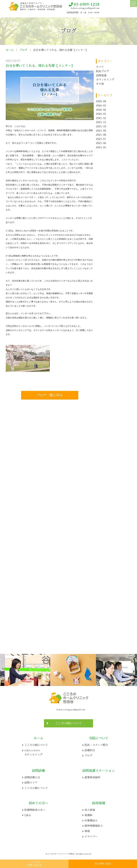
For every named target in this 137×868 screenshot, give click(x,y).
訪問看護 (101, 76)
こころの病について (68, 722)
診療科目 (90, 749)
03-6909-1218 (87, 4)
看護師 (88, 814)
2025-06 (101, 143)
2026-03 (101, 106)
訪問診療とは (32, 777)
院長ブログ (103, 71)
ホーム (10, 50)
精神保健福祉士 (94, 825)
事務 (87, 830)
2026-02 (101, 110)
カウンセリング (105, 80)
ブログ (23, 50)
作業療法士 (91, 820)
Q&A (28, 814)
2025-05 (101, 147)
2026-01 (101, 114)
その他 (100, 84)
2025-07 (101, 139)
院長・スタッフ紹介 (96, 744)
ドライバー (91, 836)
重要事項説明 (92, 777)
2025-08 (101, 135)
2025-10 (101, 127)
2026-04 (101, 101)
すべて (100, 67)
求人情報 (90, 809)
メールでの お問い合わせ (34, 864)
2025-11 (101, 122)
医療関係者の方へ (35, 809)
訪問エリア (31, 782)
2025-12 (101, 118)
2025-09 (101, 131)
